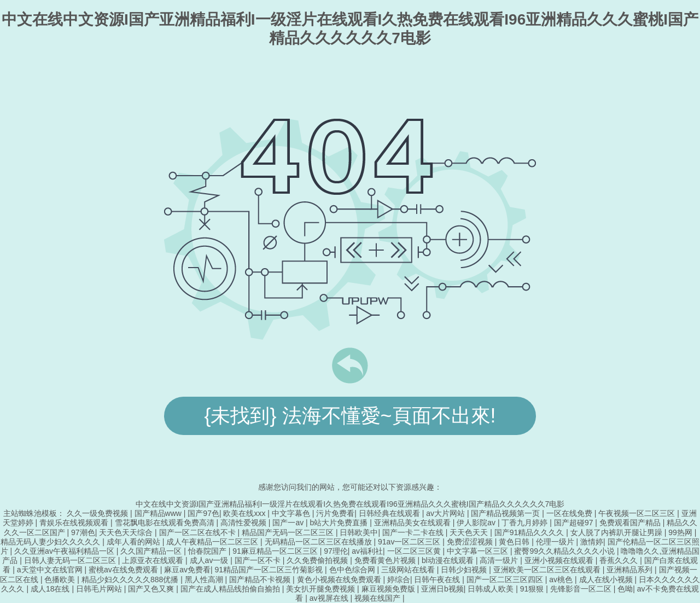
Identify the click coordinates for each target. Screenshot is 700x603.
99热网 (681, 532)
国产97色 (203, 513)
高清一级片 (500, 560)
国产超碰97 (574, 523)
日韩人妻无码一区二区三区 (71, 560)
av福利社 (367, 551)
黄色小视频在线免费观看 (340, 579)
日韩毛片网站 (100, 589)
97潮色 (83, 532)
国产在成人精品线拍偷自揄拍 (231, 589)
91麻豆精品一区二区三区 (276, 551)
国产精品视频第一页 (506, 513)
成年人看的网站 (135, 542)
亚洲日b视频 (442, 589)
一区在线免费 (570, 513)
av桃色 (562, 579)
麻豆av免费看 (187, 570)
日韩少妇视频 (465, 570)
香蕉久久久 (620, 560)
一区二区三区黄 (415, 551)
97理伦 (336, 551)
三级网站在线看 (409, 570)
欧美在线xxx (245, 513)
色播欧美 (61, 579)
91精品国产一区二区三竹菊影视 (270, 570)
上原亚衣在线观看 (154, 560)
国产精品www (159, 513)
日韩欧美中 (359, 532)
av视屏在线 (330, 598)
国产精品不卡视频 (261, 579)
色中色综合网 (353, 570)
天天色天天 (470, 532)
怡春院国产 (208, 551)
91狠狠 (533, 589)
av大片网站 (447, 513)
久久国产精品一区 (152, 551)
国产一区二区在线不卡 (199, 532)
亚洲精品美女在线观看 (413, 523)
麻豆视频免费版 (389, 589)
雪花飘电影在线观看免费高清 (166, 523)
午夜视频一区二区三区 (638, 513)
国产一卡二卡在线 (414, 532)
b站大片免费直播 (340, 523)
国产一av (289, 523)
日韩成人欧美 (492, 589)
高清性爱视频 (244, 523)
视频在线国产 (378, 598)
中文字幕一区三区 (479, 551)
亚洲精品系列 (631, 570)
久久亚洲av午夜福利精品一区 (65, 551)
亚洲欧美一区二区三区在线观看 (548, 570)
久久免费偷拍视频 (318, 560)
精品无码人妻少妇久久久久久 (51, 542)
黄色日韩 (515, 542)
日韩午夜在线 (438, 579)
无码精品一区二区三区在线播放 (319, 542)
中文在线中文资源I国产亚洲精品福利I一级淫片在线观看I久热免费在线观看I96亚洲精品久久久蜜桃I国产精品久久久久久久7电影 (350, 504)
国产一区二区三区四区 (506, 579)
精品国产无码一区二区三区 (289, 532)
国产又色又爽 (152, 589)
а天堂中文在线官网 (51, 570)
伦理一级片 (556, 542)
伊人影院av (477, 523)
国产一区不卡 (259, 560)
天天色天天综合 (127, 532)
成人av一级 (210, 560)
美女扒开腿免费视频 (322, 589)
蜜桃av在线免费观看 (124, 570)
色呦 (625, 589)
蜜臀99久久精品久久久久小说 (565, 551)
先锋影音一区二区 (582, 589)
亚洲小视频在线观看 (560, 560)
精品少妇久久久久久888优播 (131, 579)
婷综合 (399, 579)
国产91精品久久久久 (530, 532)
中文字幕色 (292, 513)
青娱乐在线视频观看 (75, 523)
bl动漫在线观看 (449, 560)
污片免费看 (335, 513)
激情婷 (592, 542)
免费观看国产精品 (631, 523)
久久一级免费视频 (98, 513)
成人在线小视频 (607, 579)
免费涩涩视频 (471, 542)
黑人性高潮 (205, 579)
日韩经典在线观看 (390, 513)
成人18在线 (51, 589)
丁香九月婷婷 (526, 523)
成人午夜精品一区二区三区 (213, 542)
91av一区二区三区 (410, 542)
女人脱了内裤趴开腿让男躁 (617, 532)
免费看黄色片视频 (386, 560)
